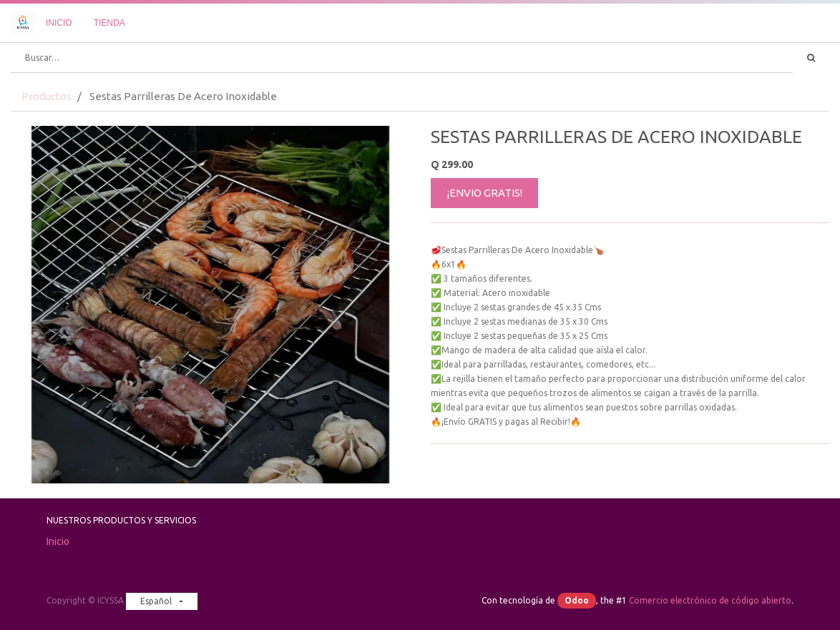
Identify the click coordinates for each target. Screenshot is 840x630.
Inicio (58, 541)
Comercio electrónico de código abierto (710, 600)
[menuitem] (59, 23)
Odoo (577, 600)
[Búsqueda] (811, 58)
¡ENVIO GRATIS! (485, 193)
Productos (47, 96)
